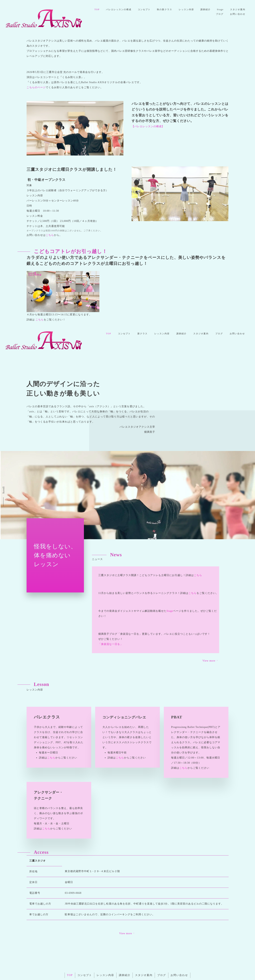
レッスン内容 (207, 9)
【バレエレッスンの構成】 (148, 126)
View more (127, 908)
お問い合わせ (237, 14)
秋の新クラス (185, 9)
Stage (242, 9)
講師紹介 (226, 9)
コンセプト (164, 9)
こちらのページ (36, 87)
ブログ (219, 14)
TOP (116, 9)
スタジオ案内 (201, 14)
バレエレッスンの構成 (138, 9)
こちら (50, 235)
